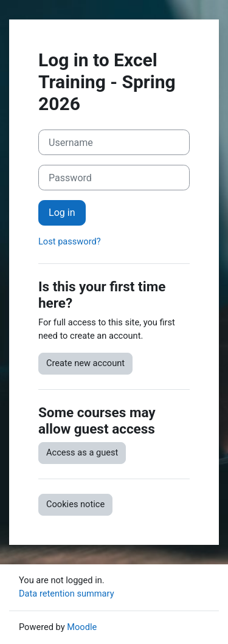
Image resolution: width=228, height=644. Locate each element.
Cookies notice (75, 504)
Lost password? (70, 241)
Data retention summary (67, 594)
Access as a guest (82, 452)
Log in (62, 213)
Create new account (85, 363)
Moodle (82, 627)
